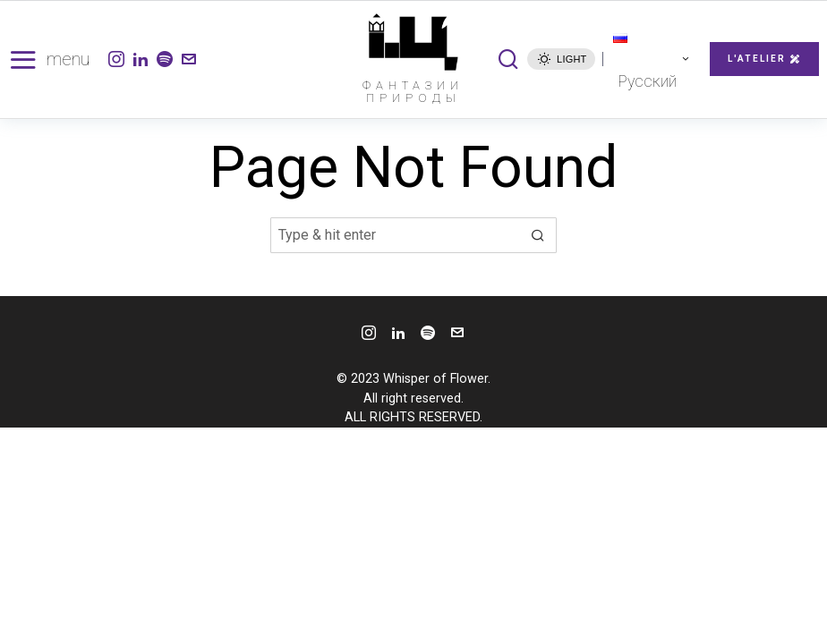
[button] (539, 235)
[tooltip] (116, 59)
